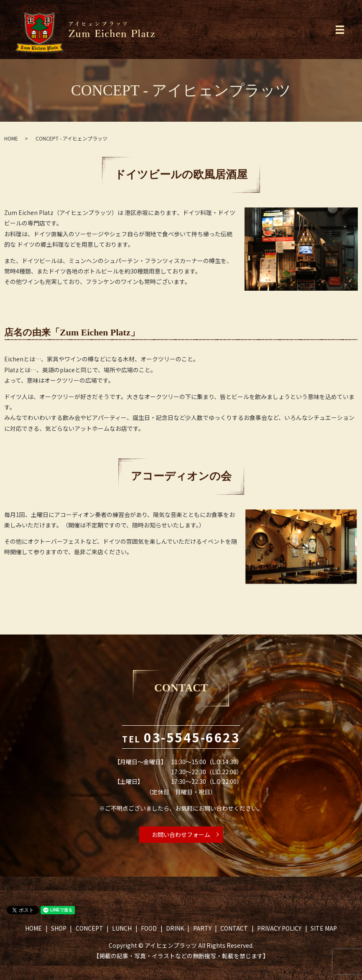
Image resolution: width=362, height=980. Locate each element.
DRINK (175, 928)
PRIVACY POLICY (279, 928)
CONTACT (234, 928)
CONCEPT (89, 928)
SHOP (59, 928)
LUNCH (122, 928)
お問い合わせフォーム (181, 834)
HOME (11, 138)
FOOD (149, 928)
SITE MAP (324, 928)
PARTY (202, 928)
